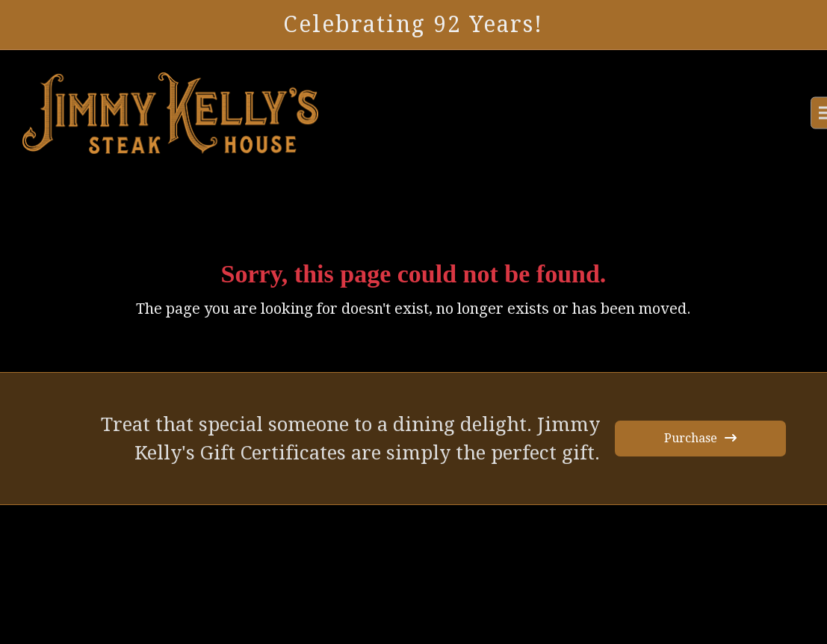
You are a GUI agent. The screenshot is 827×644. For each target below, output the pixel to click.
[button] (788, 113)
